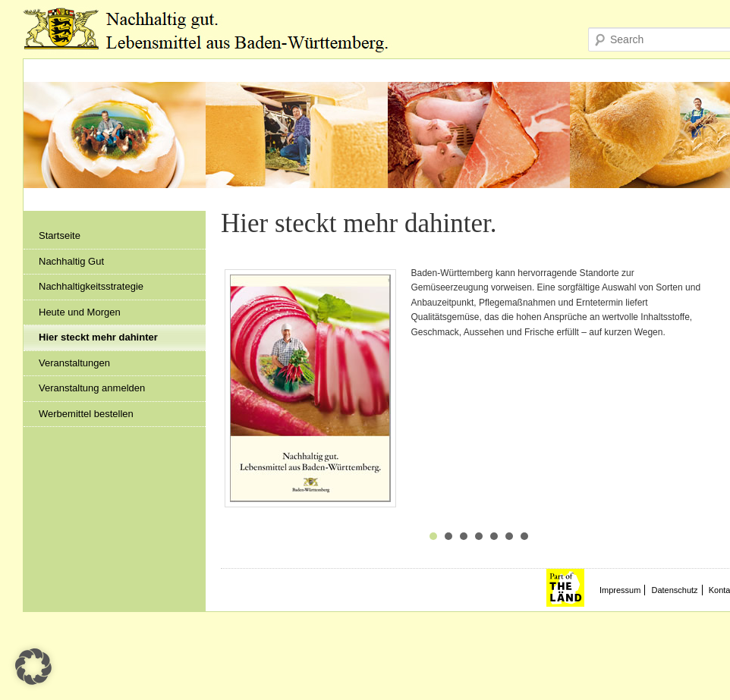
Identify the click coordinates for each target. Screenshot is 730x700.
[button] (33, 667)
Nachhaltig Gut (71, 261)
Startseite (60, 235)
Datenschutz (674, 590)
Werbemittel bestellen (86, 414)
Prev (241, 394)
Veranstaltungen (74, 363)
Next (717, 394)
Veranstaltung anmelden (92, 388)
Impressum (620, 590)
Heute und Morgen (80, 312)
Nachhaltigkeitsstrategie (91, 286)
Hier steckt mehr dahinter (98, 337)
